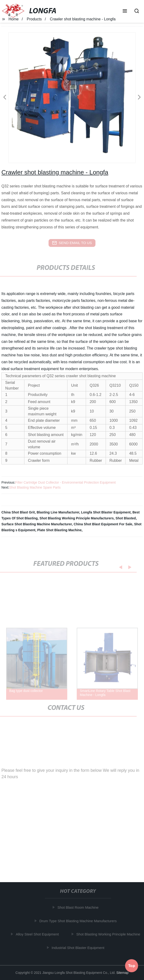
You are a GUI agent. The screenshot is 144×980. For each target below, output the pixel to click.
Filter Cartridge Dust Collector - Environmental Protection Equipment (65, 482)
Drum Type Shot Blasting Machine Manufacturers (79, 921)
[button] (125, 11)
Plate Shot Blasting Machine (59, 530)
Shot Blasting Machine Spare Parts (35, 487)
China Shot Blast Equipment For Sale (103, 524)
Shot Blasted (126, 518)
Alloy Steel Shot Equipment (38, 934)
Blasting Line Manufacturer (58, 512)
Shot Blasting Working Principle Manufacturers (77, 518)
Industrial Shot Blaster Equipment (79, 948)
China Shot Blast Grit (18, 512)
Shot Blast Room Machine (79, 907)
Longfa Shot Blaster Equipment (106, 512)
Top (132, 966)
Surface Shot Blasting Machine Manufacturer (37, 524)
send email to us (72, 243)
